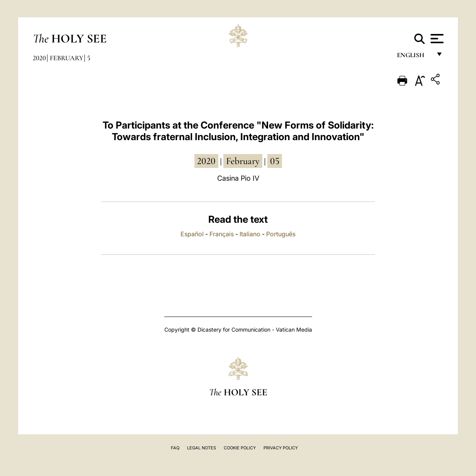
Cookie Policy (240, 448)
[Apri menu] (436, 39)
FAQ (175, 448)
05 (275, 161)
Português (281, 234)
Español (192, 234)
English (414, 57)
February (67, 58)
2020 (39, 58)
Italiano (250, 234)
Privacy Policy (281, 448)
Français (222, 234)
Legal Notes (202, 448)
